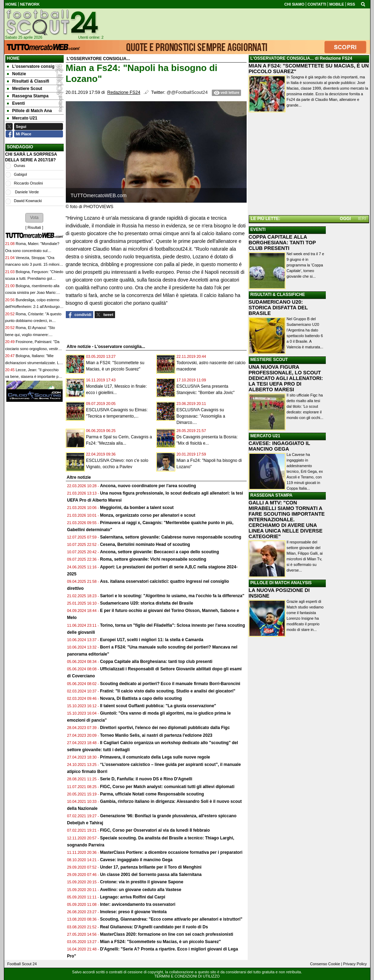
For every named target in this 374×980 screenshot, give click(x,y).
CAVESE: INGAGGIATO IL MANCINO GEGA (280, 446)
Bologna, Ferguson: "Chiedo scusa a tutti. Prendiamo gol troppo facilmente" (34, 279)
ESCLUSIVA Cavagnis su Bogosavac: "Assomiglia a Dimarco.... (201, 416)
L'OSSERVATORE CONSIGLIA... (282, 58)
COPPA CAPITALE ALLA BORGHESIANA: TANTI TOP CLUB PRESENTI (282, 243)
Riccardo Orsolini (28, 183)
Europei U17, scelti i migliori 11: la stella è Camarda (151, 640)
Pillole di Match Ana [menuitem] (30, 111)
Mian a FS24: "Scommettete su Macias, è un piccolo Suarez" (160, 942)
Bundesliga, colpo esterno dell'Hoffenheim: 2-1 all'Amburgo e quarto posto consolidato (34, 307)
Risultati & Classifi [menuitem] (28, 81)
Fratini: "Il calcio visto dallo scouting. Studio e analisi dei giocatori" (168, 691)
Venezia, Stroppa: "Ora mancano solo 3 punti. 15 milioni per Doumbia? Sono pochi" (32, 265)
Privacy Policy (355, 964)
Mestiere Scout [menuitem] (25, 89)
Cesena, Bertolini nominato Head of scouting (145, 544)
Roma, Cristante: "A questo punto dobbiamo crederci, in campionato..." (33, 321)
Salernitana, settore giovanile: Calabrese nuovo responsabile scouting (170, 537)
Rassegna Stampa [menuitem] (28, 96)
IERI (362, 219)
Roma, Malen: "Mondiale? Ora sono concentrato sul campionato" (32, 250)
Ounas (20, 166)
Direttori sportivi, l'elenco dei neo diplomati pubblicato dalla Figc (165, 728)
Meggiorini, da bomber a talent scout (137, 508)
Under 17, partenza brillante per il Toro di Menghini (151, 867)
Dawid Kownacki (28, 201)
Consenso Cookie (325, 964)
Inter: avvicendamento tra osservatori (138, 904)
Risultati (34, 227)
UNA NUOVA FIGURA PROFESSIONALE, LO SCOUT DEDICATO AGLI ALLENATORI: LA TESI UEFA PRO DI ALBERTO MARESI (286, 378)
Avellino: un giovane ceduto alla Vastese (141, 890)
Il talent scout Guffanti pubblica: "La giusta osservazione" (158, 706)
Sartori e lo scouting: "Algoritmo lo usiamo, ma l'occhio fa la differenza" (172, 596)
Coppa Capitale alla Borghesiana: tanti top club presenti (156, 662)
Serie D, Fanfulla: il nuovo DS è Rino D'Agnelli (146, 779)
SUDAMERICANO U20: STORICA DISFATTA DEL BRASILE (278, 308)
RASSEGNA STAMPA (272, 495)
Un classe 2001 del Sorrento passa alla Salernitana (151, 875)
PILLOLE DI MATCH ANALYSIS (281, 583)
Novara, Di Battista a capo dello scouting (141, 698)
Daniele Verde (27, 192)
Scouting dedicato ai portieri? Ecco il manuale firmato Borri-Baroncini (170, 684)
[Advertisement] (309, 165)
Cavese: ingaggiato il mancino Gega (136, 860)
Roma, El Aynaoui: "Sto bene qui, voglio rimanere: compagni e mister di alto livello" (32, 334)
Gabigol (21, 174)
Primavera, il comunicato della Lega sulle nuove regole (155, 757)
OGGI (345, 219)
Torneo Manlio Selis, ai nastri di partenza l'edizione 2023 (156, 735)
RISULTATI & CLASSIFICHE (278, 295)
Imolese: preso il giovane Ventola (133, 912)
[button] (34, 218)
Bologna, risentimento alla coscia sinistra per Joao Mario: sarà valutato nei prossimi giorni (32, 293)
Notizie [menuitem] (17, 74)
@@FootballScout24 (187, 92)
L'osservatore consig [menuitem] (31, 66)
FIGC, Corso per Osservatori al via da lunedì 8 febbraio (155, 830)
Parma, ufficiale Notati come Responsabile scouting (152, 794)
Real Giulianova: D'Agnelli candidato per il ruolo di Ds (154, 927)
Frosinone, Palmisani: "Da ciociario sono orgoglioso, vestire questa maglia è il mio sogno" (33, 349)
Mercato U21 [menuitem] (22, 118)
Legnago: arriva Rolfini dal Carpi (132, 897)
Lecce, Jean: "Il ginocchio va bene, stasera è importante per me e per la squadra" (34, 377)
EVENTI (258, 230)
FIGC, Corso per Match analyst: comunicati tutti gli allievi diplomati (168, 787)
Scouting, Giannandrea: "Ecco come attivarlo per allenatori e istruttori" (171, 919)
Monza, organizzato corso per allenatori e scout (148, 515)
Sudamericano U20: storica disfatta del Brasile (147, 603)
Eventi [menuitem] (16, 103)
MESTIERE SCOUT (269, 360)
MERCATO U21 (265, 436)
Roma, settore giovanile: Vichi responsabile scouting (153, 559)
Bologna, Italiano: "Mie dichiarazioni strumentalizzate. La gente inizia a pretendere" (33, 363)
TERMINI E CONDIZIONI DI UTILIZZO (187, 976)
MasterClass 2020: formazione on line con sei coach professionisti (167, 934)
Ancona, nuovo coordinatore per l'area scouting (148, 486)
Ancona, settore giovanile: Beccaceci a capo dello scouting (159, 552)
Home (13, 58)
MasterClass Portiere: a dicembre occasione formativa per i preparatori (171, 852)
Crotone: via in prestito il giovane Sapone (142, 882)
